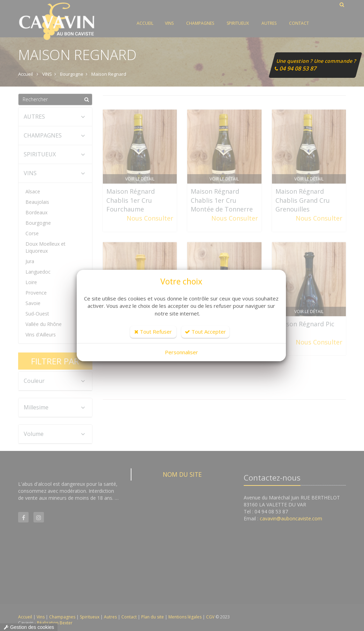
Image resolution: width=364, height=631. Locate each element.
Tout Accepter (205, 332)
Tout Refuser (153, 332)
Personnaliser (181, 352)
